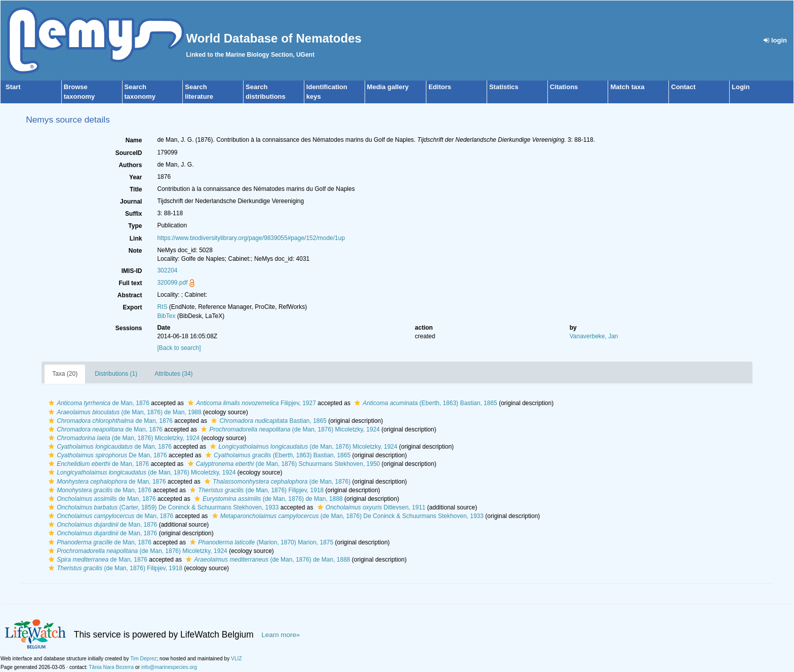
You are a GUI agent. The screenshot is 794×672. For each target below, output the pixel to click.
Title (136, 189)
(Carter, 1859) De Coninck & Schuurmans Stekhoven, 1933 (162, 507)
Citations (564, 87)
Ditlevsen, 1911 (370, 507)
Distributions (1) (116, 374)
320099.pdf (172, 283)
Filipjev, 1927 (251, 403)
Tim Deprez (143, 659)
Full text (130, 283)
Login (741, 87)
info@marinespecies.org (169, 667)
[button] (51, 403)
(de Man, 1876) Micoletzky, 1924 (289, 429)
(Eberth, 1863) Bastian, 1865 (425, 403)
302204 (167, 270)
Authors (130, 165)
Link (136, 239)
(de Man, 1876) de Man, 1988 (124, 412)
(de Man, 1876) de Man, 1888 (267, 499)
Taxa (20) (65, 374)
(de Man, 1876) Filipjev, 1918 (255, 490)
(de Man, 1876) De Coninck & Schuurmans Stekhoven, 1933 (347, 516)
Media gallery (388, 87)
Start (13, 87)
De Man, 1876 (106, 455)
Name (134, 140)
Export (132, 307)
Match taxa (627, 87)
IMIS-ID (132, 271)
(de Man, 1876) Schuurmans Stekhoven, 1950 (283, 464)
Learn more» (281, 635)
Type (135, 226)
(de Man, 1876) (276, 482)
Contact (683, 87)
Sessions (129, 328)
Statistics (504, 87)
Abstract (130, 295)
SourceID (129, 153)
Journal (131, 202)
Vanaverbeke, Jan (594, 336)
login (775, 40)
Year (135, 177)
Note (135, 251)
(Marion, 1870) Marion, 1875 (260, 542)
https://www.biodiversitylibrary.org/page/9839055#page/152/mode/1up (251, 238)
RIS (162, 307)
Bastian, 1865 (267, 421)
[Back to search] (179, 348)
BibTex (166, 316)
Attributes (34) (173, 374)
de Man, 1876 (98, 403)
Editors (440, 87)
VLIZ (236, 659)
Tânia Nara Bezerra (111, 667)
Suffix (133, 214)
